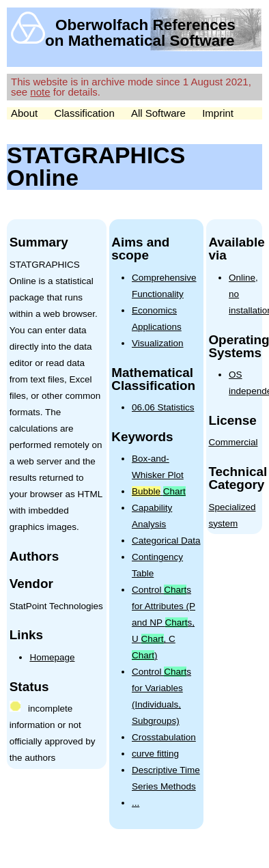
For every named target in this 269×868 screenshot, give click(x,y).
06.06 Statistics (163, 407)
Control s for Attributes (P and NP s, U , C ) (164, 622)
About (24, 113)
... (136, 803)
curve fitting (155, 754)
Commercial (233, 442)
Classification (84, 113)
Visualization (158, 343)
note (40, 92)
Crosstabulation (164, 737)
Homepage (52, 657)
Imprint (218, 113)
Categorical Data (166, 541)
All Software (158, 113)
